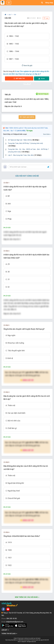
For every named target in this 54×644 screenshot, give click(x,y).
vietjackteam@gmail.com (15, 622)
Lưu (46, 18)
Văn (15, 15)
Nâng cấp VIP (27, 380)
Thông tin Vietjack (9, 634)
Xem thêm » (47, 134)
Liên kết (5, 630)
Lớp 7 (10, 15)
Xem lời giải (27, 66)
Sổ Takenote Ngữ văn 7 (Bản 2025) (24, 140)
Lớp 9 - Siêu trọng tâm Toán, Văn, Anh (25, 155)
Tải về (42, 79)
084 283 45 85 (12, 619)
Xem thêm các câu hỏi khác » (27, 597)
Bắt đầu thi (19, 78)
